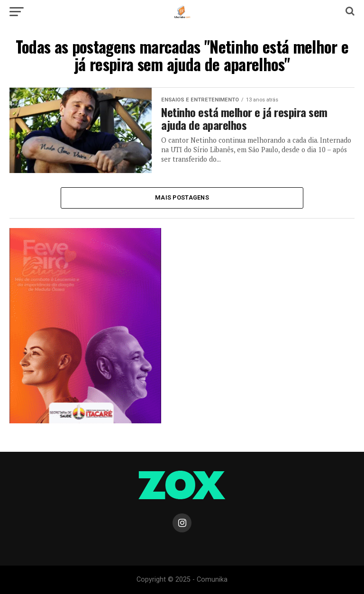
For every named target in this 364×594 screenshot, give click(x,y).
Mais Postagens (182, 197)
